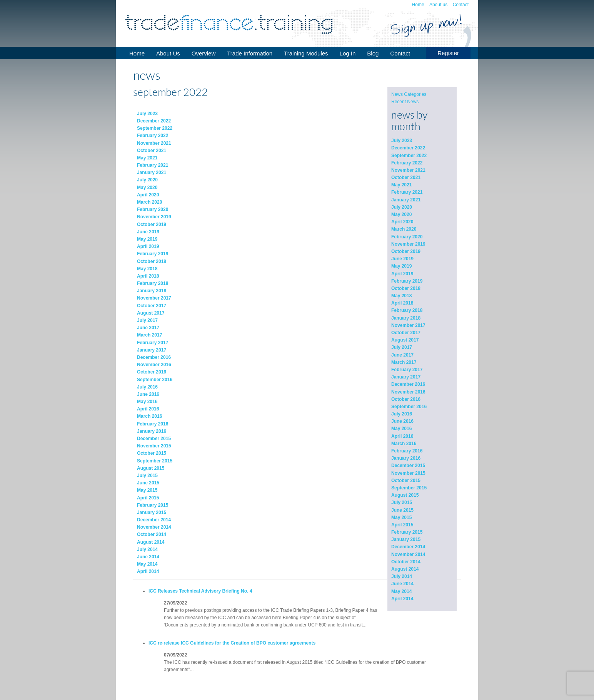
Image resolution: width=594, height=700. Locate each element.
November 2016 (408, 392)
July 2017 (402, 347)
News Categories (409, 94)
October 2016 (406, 399)
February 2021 (407, 192)
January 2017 (406, 377)
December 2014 (408, 547)
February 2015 (407, 532)
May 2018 (401, 296)
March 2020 (404, 229)
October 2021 (406, 178)
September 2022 (409, 156)
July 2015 (402, 502)
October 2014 (406, 562)
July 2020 (402, 207)
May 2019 (401, 266)
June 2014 (402, 584)
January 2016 (406, 458)
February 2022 (407, 163)
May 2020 (401, 214)
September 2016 (409, 407)
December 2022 (408, 148)
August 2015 (405, 495)
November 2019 (408, 244)
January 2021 (406, 200)
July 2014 (402, 576)
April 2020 (402, 222)
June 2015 (402, 510)
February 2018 (407, 310)
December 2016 (408, 384)
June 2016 (402, 421)
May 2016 (401, 429)
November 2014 (408, 554)
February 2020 (407, 237)
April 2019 (402, 274)
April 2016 (402, 436)
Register (448, 53)
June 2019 (402, 259)
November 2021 (408, 170)
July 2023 (402, 141)
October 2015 (406, 481)
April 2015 (402, 525)
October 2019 (406, 251)
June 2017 (402, 355)
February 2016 (407, 451)
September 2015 (409, 488)
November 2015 (408, 473)
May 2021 (401, 185)
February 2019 (407, 281)
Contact (461, 5)
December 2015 (408, 466)
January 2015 (406, 539)
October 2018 (406, 288)
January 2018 (406, 318)
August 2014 (405, 569)
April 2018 (402, 303)
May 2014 (401, 591)
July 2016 (402, 414)
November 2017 (408, 325)
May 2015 (401, 517)
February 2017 (407, 370)
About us (438, 5)
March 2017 (404, 362)
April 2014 (402, 599)
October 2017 (406, 333)
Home (418, 5)
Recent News (405, 102)
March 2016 (404, 444)
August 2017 (405, 340)
